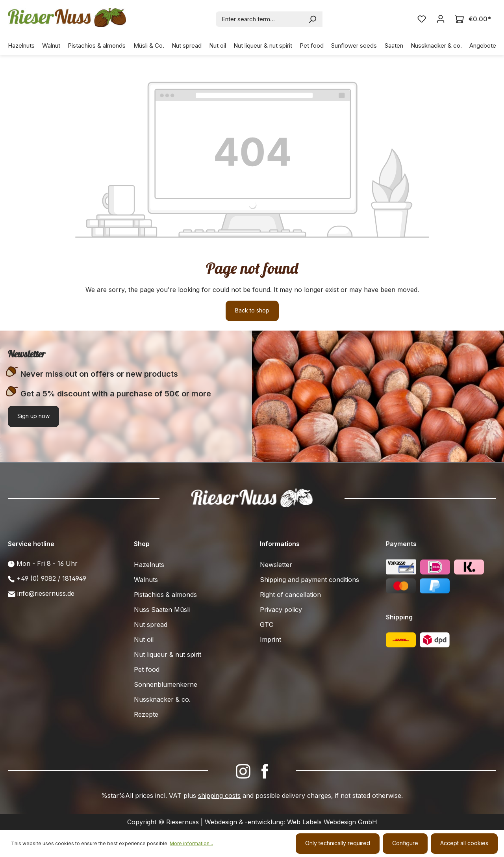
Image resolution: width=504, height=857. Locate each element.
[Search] (313, 19)
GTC (267, 625)
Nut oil (144, 639)
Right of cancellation (290, 595)
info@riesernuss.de (46, 593)
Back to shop (252, 310)
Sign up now (33, 416)
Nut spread (151, 625)
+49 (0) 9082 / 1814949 (51, 578)
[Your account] (441, 19)
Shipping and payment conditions (309, 580)
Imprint (271, 639)
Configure (405, 843)
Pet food (147, 669)
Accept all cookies (464, 843)
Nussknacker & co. (162, 699)
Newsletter (276, 565)
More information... (191, 843)
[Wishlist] (422, 19)
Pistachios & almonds (165, 595)
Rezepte (146, 714)
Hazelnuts (149, 565)
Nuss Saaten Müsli (162, 610)
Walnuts (146, 580)
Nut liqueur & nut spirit (168, 654)
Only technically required (338, 843)
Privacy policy (281, 610)
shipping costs (219, 796)
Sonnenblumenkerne (166, 684)
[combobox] (260, 19)
